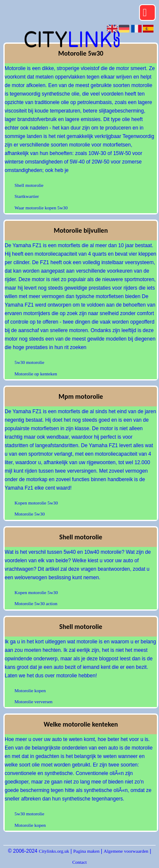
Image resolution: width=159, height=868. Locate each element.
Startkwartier (26, 196)
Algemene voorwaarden (126, 851)
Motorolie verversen (33, 702)
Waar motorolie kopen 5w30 (41, 208)
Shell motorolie (29, 185)
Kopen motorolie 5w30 (36, 503)
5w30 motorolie (29, 362)
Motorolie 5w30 (29, 514)
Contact (79, 862)
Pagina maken (86, 851)
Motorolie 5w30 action (36, 603)
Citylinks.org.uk (54, 851)
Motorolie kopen (30, 690)
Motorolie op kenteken (36, 374)
